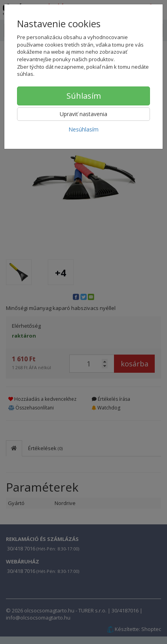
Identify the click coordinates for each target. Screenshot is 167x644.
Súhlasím (84, 96)
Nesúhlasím (83, 129)
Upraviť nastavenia (83, 114)
